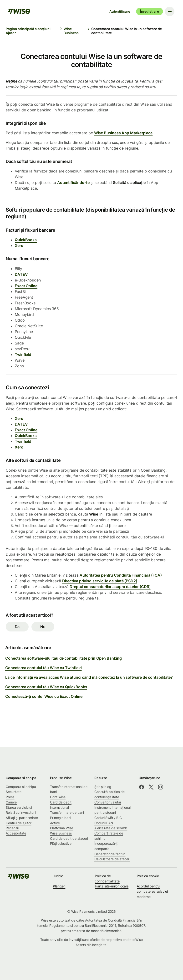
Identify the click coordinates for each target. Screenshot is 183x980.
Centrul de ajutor (19, 823)
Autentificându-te (73, 182)
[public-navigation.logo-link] (18, 878)
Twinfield (23, 354)
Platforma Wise (62, 828)
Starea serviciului (19, 807)
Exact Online (26, 286)
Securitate (14, 792)
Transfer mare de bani (67, 812)
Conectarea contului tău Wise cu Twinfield (43, 668)
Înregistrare (150, 11)
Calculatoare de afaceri (112, 859)
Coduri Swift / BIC (108, 818)
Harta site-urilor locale (112, 886)
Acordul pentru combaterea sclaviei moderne (152, 891)
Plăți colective (61, 843)
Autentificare (120, 11)
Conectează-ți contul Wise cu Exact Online (44, 696)
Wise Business (61, 833)
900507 (139, 925)
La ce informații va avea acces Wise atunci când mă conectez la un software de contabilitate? (89, 677)
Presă (10, 797)
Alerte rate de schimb (111, 828)
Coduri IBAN (104, 823)
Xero (19, 245)
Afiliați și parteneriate (22, 818)
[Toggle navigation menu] (170, 11)
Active (55, 823)
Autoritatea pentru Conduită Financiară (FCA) (120, 575)
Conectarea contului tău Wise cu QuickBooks (46, 687)
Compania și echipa (21, 787)
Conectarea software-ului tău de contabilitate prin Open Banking (64, 658)
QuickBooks (26, 240)
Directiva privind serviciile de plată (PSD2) (100, 581)
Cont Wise (58, 797)
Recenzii (12, 828)
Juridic (58, 876)
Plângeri (59, 886)
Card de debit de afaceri (69, 838)
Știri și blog (103, 787)
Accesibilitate (16, 833)
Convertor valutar (108, 802)
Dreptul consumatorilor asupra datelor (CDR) (110, 587)
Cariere (11, 802)
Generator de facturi (110, 854)
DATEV (21, 274)
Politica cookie (148, 876)
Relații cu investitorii (21, 812)
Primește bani (61, 818)
